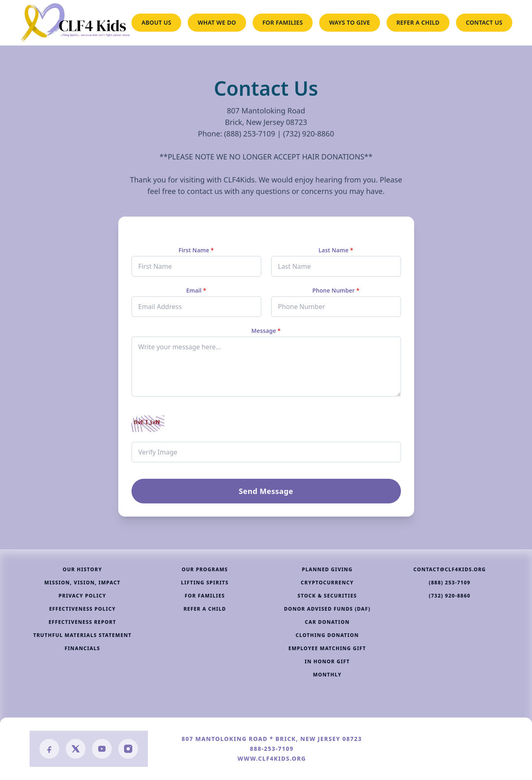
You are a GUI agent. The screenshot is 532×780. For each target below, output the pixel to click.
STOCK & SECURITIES (327, 596)
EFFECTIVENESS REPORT (82, 622)
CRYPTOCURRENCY (327, 583)
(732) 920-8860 (450, 596)
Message (266, 331)
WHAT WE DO (217, 22)
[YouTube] (102, 749)
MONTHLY (327, 675)
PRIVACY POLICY (83, 596)
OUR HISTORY (83, 570)
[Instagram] (128, 749)
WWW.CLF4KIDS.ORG (272, 758)
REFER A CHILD (418, 22)
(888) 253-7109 (450, 583)
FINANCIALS (82, 648)
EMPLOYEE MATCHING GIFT (327, 648)
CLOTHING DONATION (327, 635)
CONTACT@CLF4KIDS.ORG (450, 570)
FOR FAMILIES (283, 22)
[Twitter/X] (76, 749)
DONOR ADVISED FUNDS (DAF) (327, 609)
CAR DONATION (327, 622)
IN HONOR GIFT (327, 662)
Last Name (336, 250)
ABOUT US (156, 22)
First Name (196, 250)
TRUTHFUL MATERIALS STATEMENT (83, 635)
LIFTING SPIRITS (205, 583)
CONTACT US (484, 22)
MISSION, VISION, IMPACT (83, 583)
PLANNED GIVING (327, 570)
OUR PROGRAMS (205, 570)
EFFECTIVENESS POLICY (82, 609)
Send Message (266, 491)
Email (196, 290)
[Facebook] (49, 749)
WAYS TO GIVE (350, 22)
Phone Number (336, 290)
